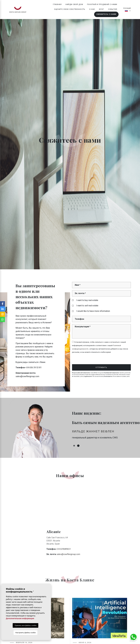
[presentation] (86, 359)
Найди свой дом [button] (74, 4)
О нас (92, 9)
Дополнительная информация (20, 618)
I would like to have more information (91, 311)
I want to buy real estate (85, 300)
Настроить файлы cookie (26, 633)
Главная (57, 4)
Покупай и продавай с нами (102, 4)
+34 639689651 (64, 549)
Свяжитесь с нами (106, 14)
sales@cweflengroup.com (68, 554)
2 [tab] (78, 446)
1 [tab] (74, 446)
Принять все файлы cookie (25, 625)
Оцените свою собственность (70, 9)
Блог (102, 9)
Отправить (101, 367)
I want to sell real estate (85, 306)
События (113, 9)
